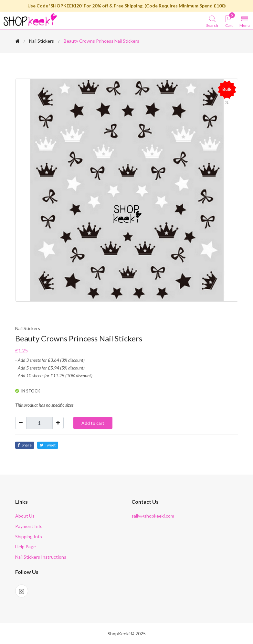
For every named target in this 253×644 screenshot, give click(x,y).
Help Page (26, 547)
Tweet (48, 445)
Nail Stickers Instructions (41, 557)
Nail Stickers (42, 41)
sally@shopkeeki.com (153, 516)
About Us (25, 516)
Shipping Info (29, 537)
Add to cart (93, 423)
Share (25, 445)
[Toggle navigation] (245, 21)
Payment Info (29, 526)
